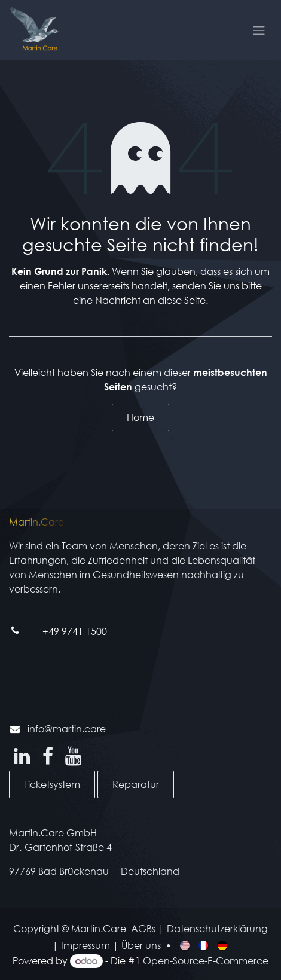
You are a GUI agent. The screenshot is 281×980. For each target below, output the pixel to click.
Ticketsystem (52, 784)
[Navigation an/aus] (259, 30)
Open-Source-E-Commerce (206, 961)
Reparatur (136, 784)
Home (140, 417)
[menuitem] (186, 945)
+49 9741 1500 (75, 631)
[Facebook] (48, 756)
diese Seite (182, 300)
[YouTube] (73, 756)
